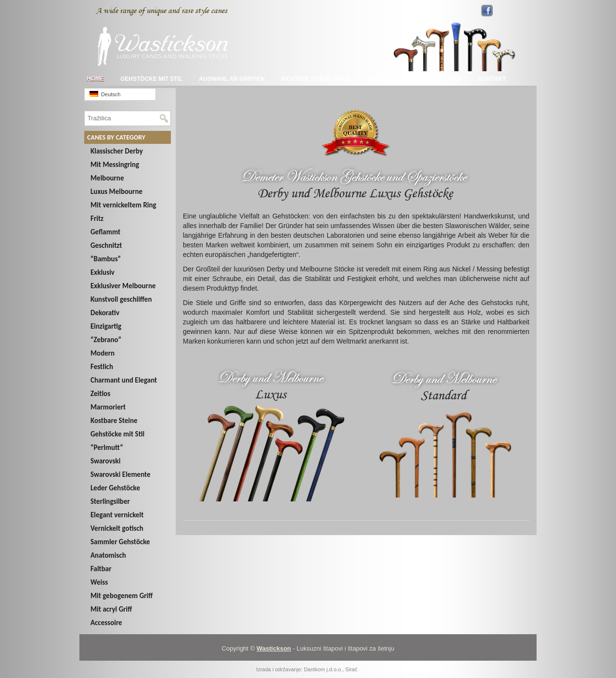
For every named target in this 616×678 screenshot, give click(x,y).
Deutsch (105, 94)
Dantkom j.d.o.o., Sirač (330, 669)
